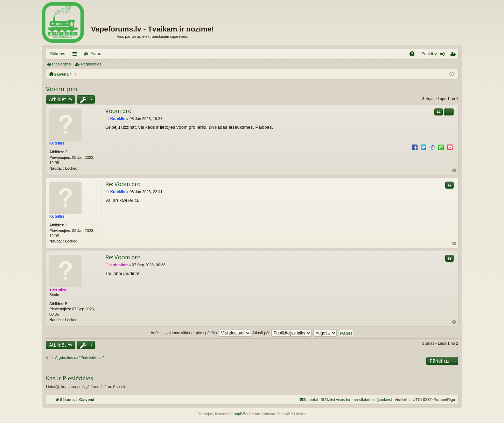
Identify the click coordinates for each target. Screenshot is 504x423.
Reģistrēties (91, 64)
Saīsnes (76, 55)
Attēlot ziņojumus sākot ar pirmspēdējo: (201, 333)
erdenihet (58, 289)
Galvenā (61, 74)
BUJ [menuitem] (414, 55)
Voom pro (62, 89)
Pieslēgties (61, 64)
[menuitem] (356, 400)
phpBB (240, 414)
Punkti (427, 54)
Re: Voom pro (123, 184)
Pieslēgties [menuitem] (444, 55)
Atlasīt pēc (282, 333)
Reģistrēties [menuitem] (454, 55)
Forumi (97, 54)
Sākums (58, 54)
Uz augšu (454, 171)
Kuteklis (57, 143)
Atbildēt (58, 99)
